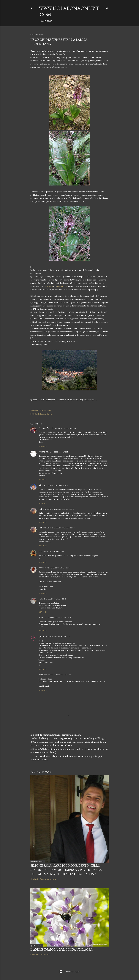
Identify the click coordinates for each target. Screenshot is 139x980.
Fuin (41, 599)
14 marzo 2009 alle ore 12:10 (59, 636)
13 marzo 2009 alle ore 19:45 (66, 428)
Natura (49, 414)
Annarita (42, 568)
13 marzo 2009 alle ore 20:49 (52, 552)
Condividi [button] (34, 410)
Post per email (45, 410)
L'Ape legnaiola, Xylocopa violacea (61, 949)
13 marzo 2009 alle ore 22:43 (55, 599)
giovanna (43, 636)
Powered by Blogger (69, 972)
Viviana (42, 452)
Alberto (42, 485)
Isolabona (42, 414)
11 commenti (45, 954)
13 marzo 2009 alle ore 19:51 (57, 452)
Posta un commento (48, 879)
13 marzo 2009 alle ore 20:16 (63, 509)
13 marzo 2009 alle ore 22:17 (59, 568)
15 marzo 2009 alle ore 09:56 (60, 675)
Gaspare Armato (46, 428)
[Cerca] (107, 8)
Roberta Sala (45, 509)
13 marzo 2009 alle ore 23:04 (60, 618)
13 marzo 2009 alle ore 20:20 (63, 528)
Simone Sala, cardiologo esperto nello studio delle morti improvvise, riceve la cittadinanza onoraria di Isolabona (66, 870)
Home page (46, 21)
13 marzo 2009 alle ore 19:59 (57, 485)
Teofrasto (48, 286)
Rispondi (43, 446)
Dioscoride (62, 286)
